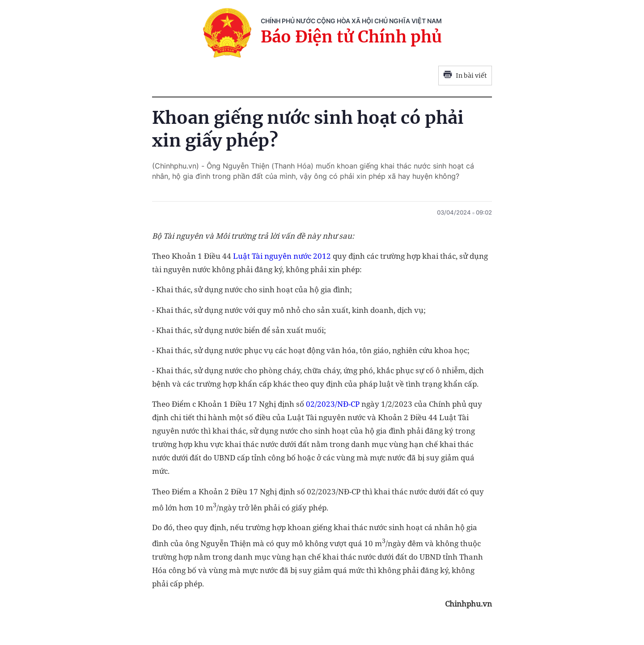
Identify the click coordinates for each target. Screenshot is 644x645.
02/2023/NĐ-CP (333, 404)
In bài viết (465, 76)
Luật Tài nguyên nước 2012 (282, 256)
